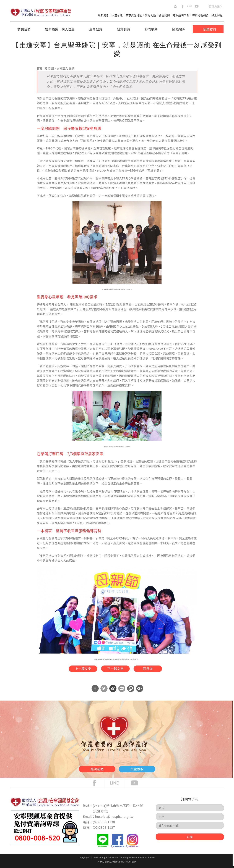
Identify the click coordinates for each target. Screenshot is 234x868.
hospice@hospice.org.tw (114, 819)
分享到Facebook (95, 691)
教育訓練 (123, 29)
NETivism (126, 864)
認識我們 (24, 29)
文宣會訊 (117, 15)
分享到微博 (113, 691)
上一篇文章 (77, 669)
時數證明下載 (181, 15)
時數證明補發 (200, 15)
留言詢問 (164, 15)
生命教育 (96, 29)
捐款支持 (210, 29)
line (190, 6)
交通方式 (101, 813)
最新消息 (103, 15)
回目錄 (153, 669)
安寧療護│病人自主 (60, 29)
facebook (182, 6)
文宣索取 (145, 770)
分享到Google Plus (140, 691)
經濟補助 (151, 29)
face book (97, 785)
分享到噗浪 (131, 691)
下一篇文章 (115, 669)
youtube (197, 6)
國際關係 (179, 29)
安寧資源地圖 (134, 15)
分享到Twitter (104, 691)
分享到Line (122, 691)
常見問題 (150, 15)
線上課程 (217, 15)
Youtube (137, 785)
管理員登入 (216, 6)
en (204, 6)
